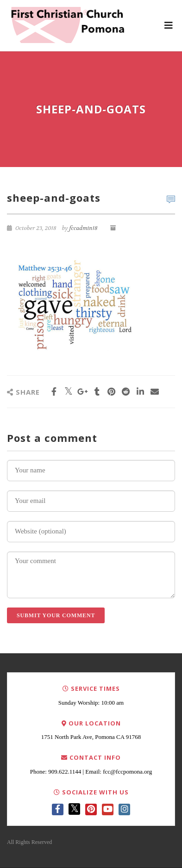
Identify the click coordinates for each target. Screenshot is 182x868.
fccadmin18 (83, 228)
